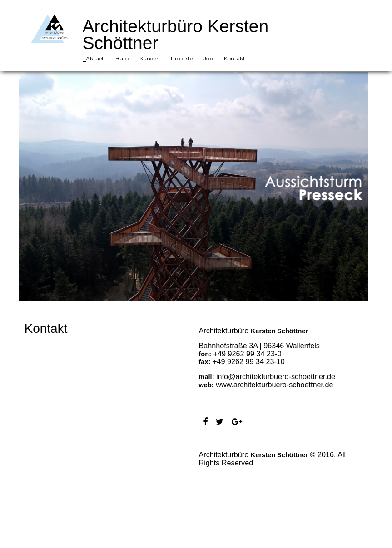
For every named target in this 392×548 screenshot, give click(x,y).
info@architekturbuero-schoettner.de (276, 376)
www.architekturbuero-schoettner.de (274, 385)
